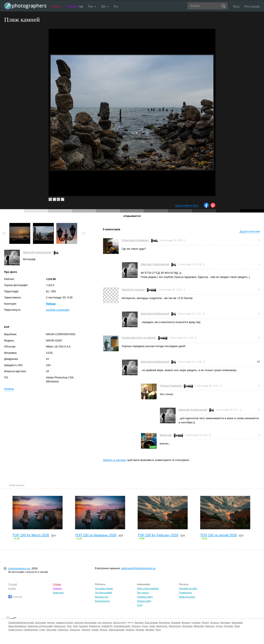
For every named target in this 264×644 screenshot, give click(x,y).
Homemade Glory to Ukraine (139, 338)
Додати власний (250, 231)
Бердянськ (165, 622)
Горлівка (196, 622)
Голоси (9, 389)
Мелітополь (175, 626)
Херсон (104, 630)
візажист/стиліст (65, 622)
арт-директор (105, 622)
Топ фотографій (103, 593)
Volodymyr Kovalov (133, 290)
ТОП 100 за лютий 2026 (219, 535)
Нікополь (210, 626)
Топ (92, 6)
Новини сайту (144, 601)
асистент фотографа (85, 622)
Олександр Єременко (135, 240)
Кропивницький (122, 626)
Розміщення (185, 593)
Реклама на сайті (188, 588)
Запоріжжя (237, 622)
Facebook (15, 597)
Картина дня (101, 597)
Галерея (75, 6)
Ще (105, 6)
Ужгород (86, 630)
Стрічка (56, 6)
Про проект (143, 593)
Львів (152, 626)
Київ (75, 626)
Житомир (225, 622)
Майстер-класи (187, 597)
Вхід (236, 6)
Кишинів (83, 626)
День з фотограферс (148, 588)
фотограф (40, 622)
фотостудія (119, 622)
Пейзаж (51, 304)
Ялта (158, 630)
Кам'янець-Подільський (40, 626)
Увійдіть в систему (114, 460)
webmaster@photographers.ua (138, 568)
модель (51, 622)
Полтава (228, 626)
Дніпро (205, 622)
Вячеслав (166, 435)
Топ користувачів (104, 588)
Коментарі (58, 593)
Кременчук (94, 626)
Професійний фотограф (21, 622)
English (12, 588)
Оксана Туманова (171, 386)
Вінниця (186, 622)
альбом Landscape (58, 310)
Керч (69, 626)
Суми (42, 630)
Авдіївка (139, 622)
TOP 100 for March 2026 (31, 535)
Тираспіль (75, 630)
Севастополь (15, 630)
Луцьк (145, 626)
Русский (13, 584)
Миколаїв (199, 626)
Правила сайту (145, 597)
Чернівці (150, 630)
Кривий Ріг (107, 626)
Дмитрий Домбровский (37, 252)
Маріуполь (162, 626)
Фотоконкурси (102, 601)
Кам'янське (60, 626)
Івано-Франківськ (17, 626)
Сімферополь (31, 630)
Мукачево (187, 626)
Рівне (237, 626)
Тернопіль (63, 630)
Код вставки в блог (187, 206)
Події (140, 605)
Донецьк (214, 622)
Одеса (219, 626)
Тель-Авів (51, 630)
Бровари (176, 622)
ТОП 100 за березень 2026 (96, 535)
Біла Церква (151, 622)
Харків (95, 630)
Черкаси (130, 630)
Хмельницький (116, 630)
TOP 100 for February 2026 (158, 535)
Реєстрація (252, 6)
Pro (116, 6)
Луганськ (136, 626)
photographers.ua (19, 568)
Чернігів (140, 630)
